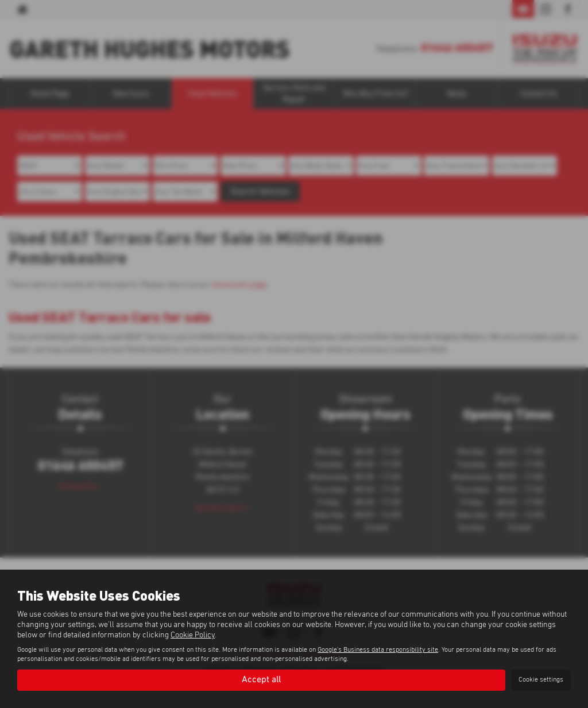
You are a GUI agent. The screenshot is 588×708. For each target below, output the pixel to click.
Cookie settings (541, 680)
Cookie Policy (193, 635)
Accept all (261, 680)
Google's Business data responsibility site (378, 650)
